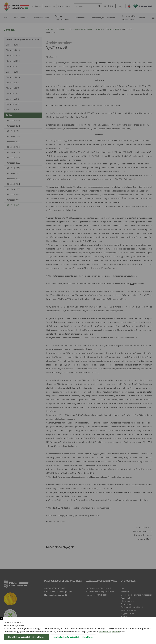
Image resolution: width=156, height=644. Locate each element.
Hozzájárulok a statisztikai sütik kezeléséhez (26, 637)
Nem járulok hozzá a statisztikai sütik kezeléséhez (73, 637)
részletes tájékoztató (110, 631)
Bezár (2, 619)
